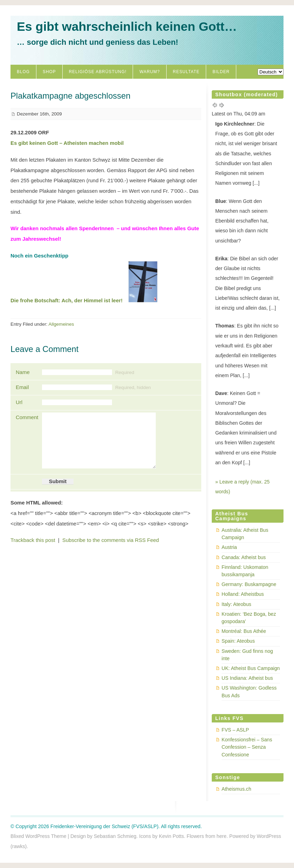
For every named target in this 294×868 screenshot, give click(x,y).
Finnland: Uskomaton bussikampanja (245, 571)
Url (19, 402)
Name (23, 372)
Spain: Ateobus (238, 641)
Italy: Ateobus (236, 604)
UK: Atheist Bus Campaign (251, 668)
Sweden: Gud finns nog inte (247, 655)
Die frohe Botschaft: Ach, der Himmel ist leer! (66, 301)
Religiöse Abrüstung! (98, 72)
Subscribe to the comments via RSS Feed (111, 540)
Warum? (149, 72)
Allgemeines (61, 324)
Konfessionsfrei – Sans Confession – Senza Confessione (247, 747)
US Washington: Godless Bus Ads (249, 691)
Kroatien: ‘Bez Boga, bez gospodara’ (249, 618)
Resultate (186, 72)
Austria (229, 547)
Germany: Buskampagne (249, 584)
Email (22, 387)
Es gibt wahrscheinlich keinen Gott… (127, 27)
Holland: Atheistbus (243, 594)
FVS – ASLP (235, 730)
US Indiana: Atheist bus (247, 678)
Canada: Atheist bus (244, 557)
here (222, 836)
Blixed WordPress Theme (38, 836)
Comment (26, 417)
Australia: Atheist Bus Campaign (245, 534)
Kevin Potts (171, 836)
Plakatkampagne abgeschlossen (71, 96)
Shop (49, 72)
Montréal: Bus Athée (244, 631)
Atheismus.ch (236, 789)
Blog (23, 72)
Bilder (221, 72)
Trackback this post (33, 540)
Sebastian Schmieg (115, 836)
